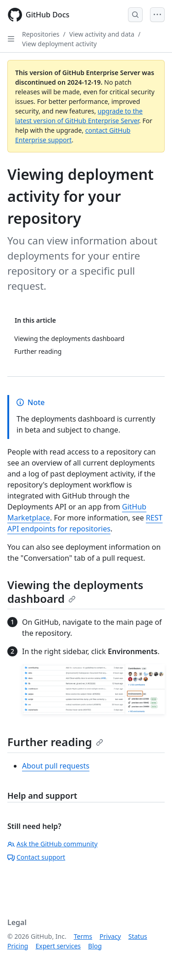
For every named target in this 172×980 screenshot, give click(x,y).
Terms (83, 936)
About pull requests (56, 766)
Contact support (36, 857)
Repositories (41, 34)
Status (138, 936)
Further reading (55, 742)
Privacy (110, 936)
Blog (95, 946)
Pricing (18, 946)
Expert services (58, 946)
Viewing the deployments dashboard (75, 592)
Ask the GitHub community (53, 844)
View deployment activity (59, 44)
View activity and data (102, 34)
